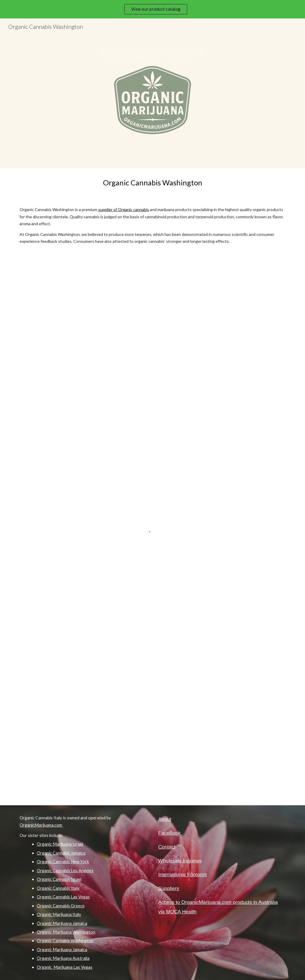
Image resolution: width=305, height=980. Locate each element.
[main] (152, 183)
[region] (152, 9)
